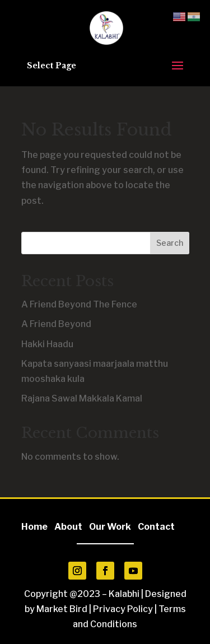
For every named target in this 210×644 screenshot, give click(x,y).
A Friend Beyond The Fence (79, 304)
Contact (156, 527)
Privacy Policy (123, 609)
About (71, 527)
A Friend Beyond (56, 324)
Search (170, 243)
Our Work (110, 527)
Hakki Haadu (47, 344)
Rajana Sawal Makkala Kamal (82, 398)
